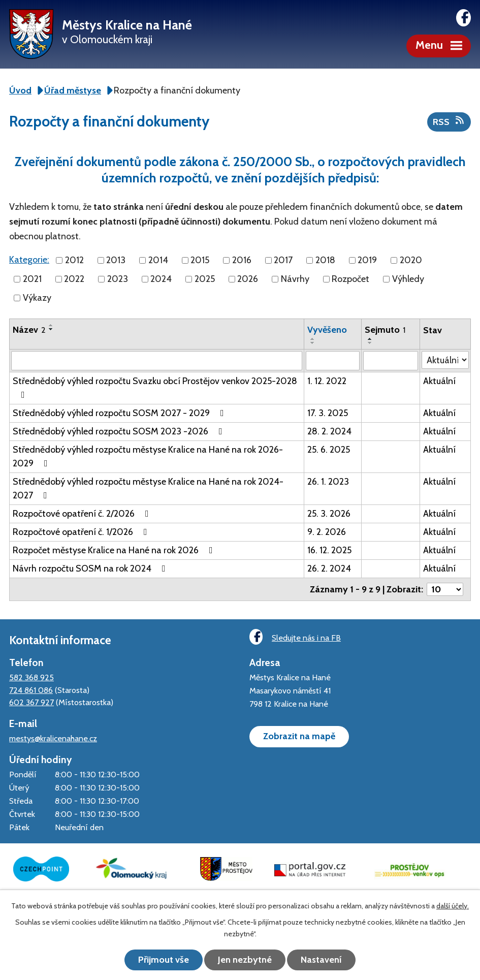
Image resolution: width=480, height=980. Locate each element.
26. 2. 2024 (329, 568)
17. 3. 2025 (328, 413)
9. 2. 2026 (327, 532)
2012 (74, 260)
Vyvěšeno (327, 330)
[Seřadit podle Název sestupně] (51, 329)
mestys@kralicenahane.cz (53, 738)
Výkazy (37, 298)
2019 (367, 260)
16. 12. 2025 (329, 550)
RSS (449, 121)
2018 (325, 260)
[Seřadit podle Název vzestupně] (51, 325)
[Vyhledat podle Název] (157, 361)
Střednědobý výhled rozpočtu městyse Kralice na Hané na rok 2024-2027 (148, 488)
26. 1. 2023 (328, 482)
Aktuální (439, 381)
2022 (74, 279)
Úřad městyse (73, 90)
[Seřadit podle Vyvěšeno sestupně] (313, 343)
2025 (205, 279)
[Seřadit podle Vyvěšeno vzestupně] (313, 339)
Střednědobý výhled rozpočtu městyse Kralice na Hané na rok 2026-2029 (148, 456)
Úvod (20, 90)
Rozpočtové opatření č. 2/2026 (83, 514)
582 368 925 (31, 677)
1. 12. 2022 (327, 381)
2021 (32, 279)
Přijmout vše (164, 960)
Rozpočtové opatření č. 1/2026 (82, 532)
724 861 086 (31, 690)
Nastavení (321, 960)
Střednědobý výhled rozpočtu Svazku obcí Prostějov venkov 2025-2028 (155, 387)
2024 (161, 279)
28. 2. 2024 (329, 431)
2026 (248, 279)
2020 (411, 260)
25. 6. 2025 (329, 450)
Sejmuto (385, 330)
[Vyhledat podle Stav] (445, 360)
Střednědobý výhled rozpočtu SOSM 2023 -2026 (120, 431)
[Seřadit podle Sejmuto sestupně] (370, 343)
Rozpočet (350, 279)
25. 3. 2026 (329, 514)
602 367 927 (31, 702)
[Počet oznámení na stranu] (445, 589)
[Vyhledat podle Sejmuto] (391, 361)
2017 (283, 260)
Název (29, 330)
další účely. (453, 906)
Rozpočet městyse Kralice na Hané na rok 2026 (115, 550)
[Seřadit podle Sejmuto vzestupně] (370, 339)
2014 (158, 260)
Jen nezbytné (245, 960)
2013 (116, 260)
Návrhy (295, 279)
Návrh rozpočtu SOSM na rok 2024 (91, 568)
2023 (118, 279)
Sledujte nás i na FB (295, 637)
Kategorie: (29, 260)
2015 (200, 260)
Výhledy (408, 279)
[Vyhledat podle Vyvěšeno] (333, 361)
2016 (242, 260)
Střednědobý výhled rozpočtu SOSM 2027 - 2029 (120, 413)
